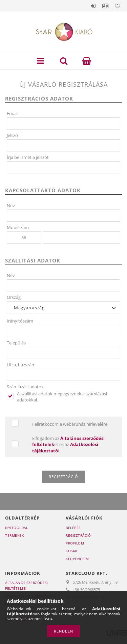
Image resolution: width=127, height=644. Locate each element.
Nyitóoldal (16, 528)
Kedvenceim (77, 559)
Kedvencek (118, 6)
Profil (105, 6)
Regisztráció (78, 535)
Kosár (71, 551)
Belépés (93, 6)
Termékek (14, 535)
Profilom (75, 543)
